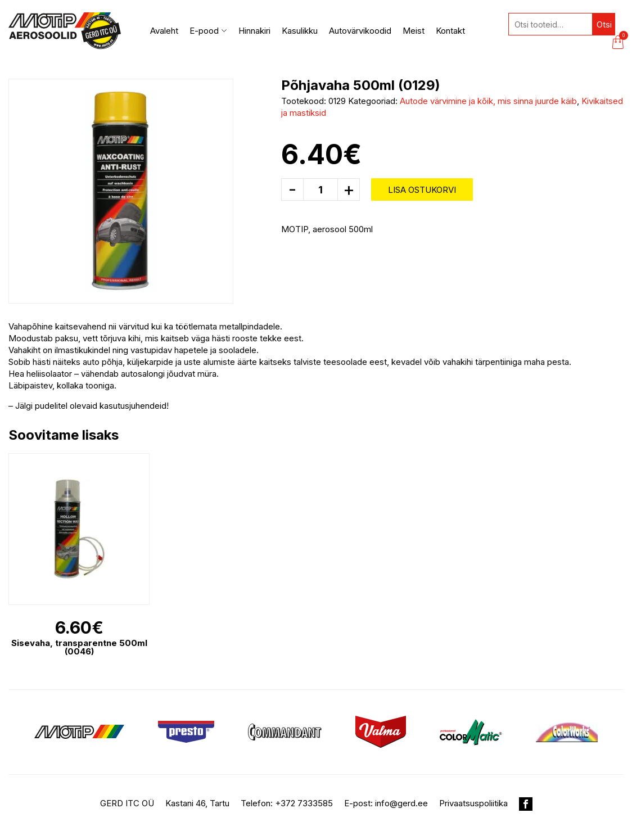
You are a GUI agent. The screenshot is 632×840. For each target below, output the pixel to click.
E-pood (208, 31)
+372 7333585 (304, 803)
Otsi (604, 24)
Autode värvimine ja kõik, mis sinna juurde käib (488, 101)
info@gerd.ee (401, 803)
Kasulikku (300, 31)
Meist (414, 31)
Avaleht (164, 31)
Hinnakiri (254, 31)
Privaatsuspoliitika (473, 803)
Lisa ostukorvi (422, 190)
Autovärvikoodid (360, 31)
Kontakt (450, 31)
